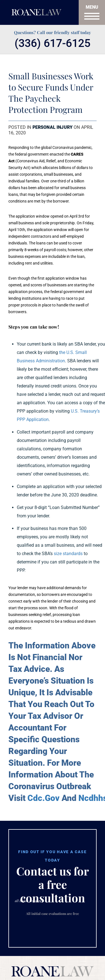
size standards (68, 554)
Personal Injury (53, 127)
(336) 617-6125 (53, 43)
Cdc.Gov (44, 798)
